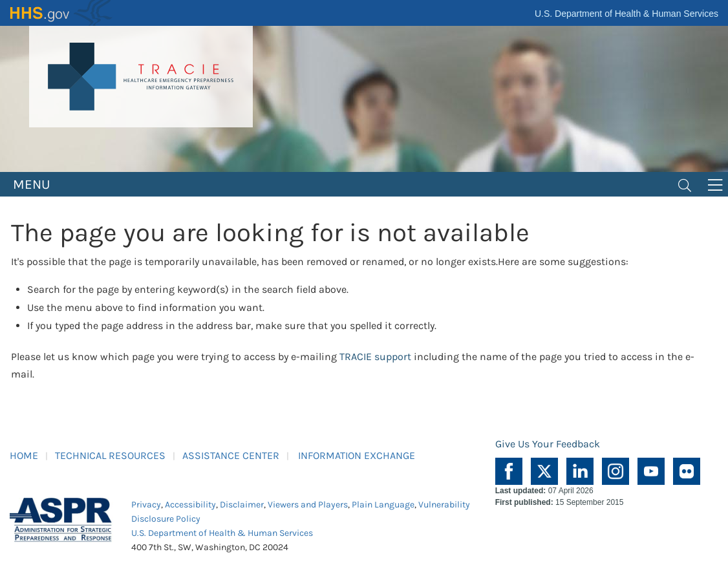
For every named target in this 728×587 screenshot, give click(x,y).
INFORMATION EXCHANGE (357, 455)
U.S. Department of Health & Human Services (626, 14)
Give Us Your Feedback (548, 444)
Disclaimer (242, 505)
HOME (24, 455)
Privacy (146, 505)
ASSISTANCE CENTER (231, 455)
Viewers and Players (308, 505)
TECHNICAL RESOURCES (110, 455)
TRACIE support (375, 357)
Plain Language (383, 505)
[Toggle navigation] (685, 184)
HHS (61, 13)
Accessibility (190, 505)
